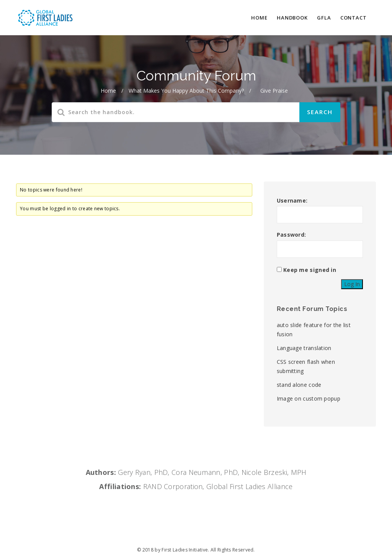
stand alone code (299, 385)
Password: (292, 235)
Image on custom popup (309, 398)
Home (108, 91)
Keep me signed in (310, 270)
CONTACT (354, 18)
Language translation (304, 348)
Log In (352, 284)
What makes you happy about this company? (186, 91)
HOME (259, 18)
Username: (292, 200)
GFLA (324, 18)
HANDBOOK (292, 18)
